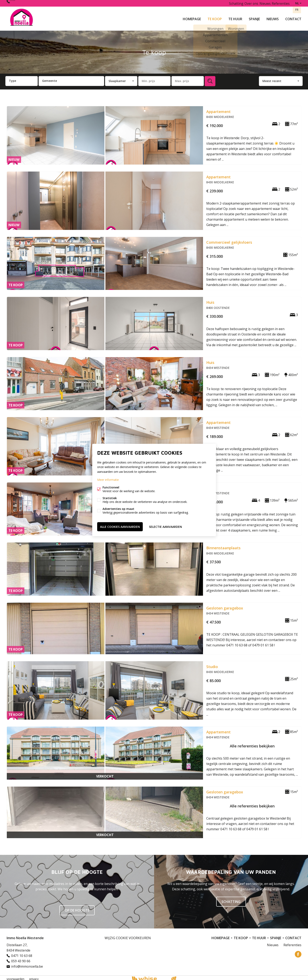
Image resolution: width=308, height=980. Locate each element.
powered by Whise (149, 976)
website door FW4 (174, 977)
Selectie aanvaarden (165, 526)
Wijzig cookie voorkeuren (128, 936)
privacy (34, 977)
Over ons (247, 3)
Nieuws (273, 17)
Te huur (235, 17)
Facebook (298, 952)
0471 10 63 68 (21, 3)
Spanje (254, 17)
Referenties (280, 3)
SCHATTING (231, 899)
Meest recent (272, 78)
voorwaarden (15, 977)
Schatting (229, 3)
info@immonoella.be (27, 964)
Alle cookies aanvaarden (120, 526)
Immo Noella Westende (25, 936)
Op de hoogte (77, 908)
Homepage (192, 17)
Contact (293, 17)
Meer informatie (108, 480)
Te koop (215, 17)
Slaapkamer (117, 78)
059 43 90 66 (21, 959)
